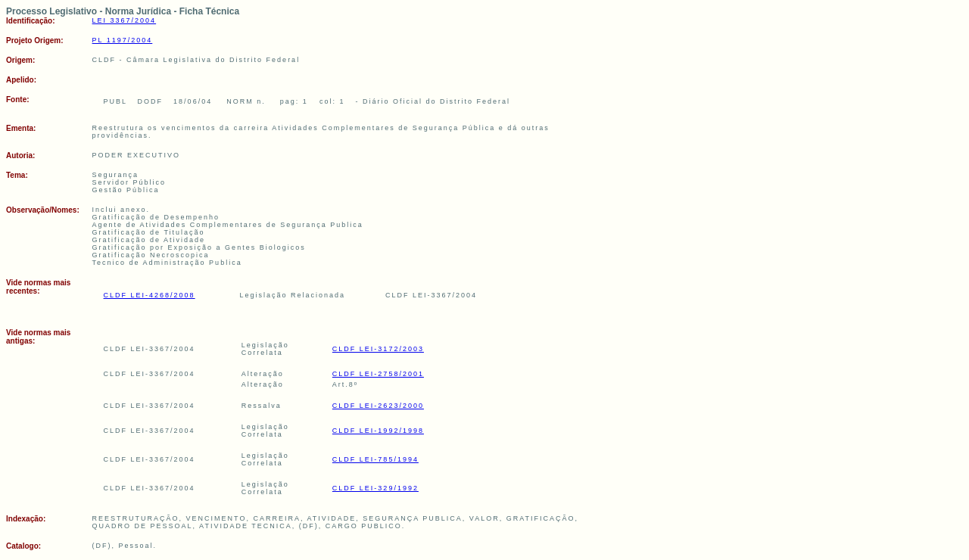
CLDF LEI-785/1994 (375, 459)
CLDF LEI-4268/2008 (150, 295)
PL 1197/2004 (123, 40)
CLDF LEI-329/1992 (375, 488)
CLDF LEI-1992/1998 (378, 431)
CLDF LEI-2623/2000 (378, 406)
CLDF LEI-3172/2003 (378, 349)
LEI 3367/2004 (125, 20)
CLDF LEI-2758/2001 (378, 374)
